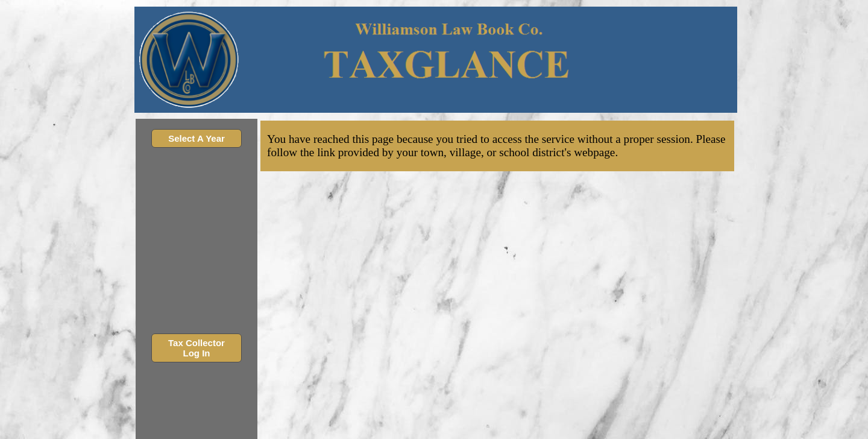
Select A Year (197, 138)
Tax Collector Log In (197, 348)
